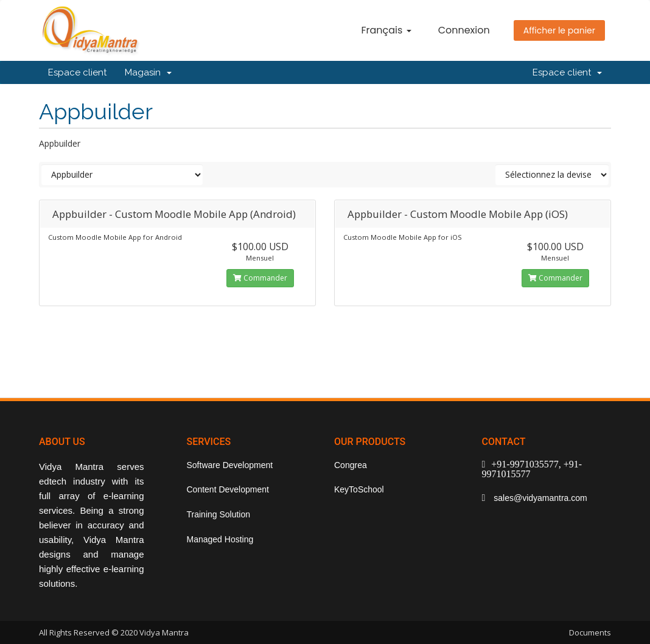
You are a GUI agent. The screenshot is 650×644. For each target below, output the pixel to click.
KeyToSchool (359, 489)
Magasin (148, 72)
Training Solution (219, 514)
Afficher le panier (559, 30)
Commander (260, 278)
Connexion (464, 30)
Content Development (228, 489)
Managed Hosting (220, 539)
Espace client (77, 72)
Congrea (351, 465)
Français (386, 30)
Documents (590, 632)
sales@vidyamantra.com (539, 498)
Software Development (230, 465)
